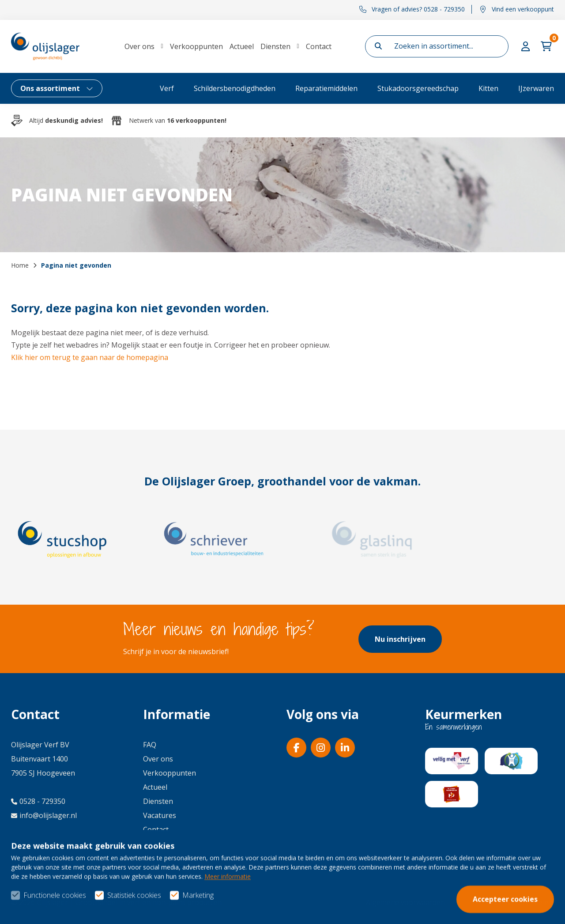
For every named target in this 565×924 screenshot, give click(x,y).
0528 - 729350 (38, 801)
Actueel (242, 46)
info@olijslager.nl (44, 815)
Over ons (139, 46)
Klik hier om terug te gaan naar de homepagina (90, 357)
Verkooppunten (196, 46)
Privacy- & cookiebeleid (516, 902)
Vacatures (160, 815)
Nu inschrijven (400, 639)
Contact (319, 46)
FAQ (150, 745)
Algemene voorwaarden (405, 902)
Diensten (275, 46)
